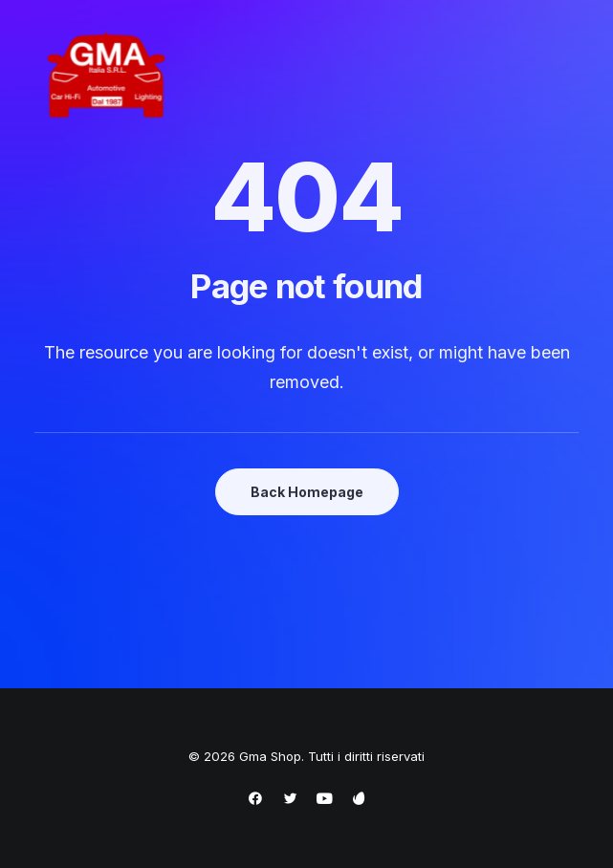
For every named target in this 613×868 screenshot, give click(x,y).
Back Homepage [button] (307, 492)
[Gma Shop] (106, 76)
